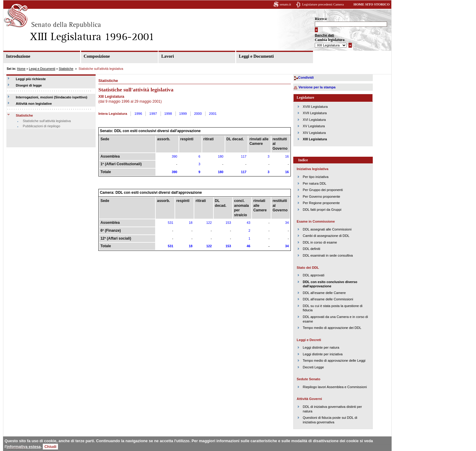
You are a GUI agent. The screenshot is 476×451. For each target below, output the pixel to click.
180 (221, 156)
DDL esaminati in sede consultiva (328, 255)
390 (175, 156)
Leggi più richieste (31, 79)
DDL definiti (311, 249)
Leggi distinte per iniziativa (323, 354)
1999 (183, 114)
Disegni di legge (29, 85)
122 (209, 223)
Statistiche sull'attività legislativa (47, 121)
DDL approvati (313, 275)
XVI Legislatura (314, 120)
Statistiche (66, 69)
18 (191, 223)
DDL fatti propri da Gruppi (322, 210)
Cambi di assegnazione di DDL (326, 236)
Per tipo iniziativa (316, 177)
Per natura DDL (314, 183)
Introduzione (18, 56)
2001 (213, 114)
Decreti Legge (313, 367)
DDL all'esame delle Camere (324, 293)
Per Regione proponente (321, 203)
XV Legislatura (314, 126)
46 (248, 246)
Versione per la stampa (317, 87)
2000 (198, 114)
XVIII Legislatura (315, 107)
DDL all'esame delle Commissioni (328, 299)
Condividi (306, 77)
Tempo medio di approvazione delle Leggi (334, 360)
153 (228, 223)
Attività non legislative (34, 104)
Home (21, 69)
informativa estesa (24, 447)
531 (171, 223)
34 (287, 223)
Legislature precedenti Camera (323, 4)
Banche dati (324, 35)
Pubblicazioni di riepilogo (41, 126)
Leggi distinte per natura (321, 347)
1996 (138, 114)
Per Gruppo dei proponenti (323, 190)
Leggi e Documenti (256, 56)
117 (244, 156)
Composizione (97, 56)
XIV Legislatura (314, 133)
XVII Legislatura (315, 113)
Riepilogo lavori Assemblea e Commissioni (335, 387)
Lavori (168, 56)
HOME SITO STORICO (371, 4)
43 (248, 223)
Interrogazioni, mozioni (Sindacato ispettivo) (52, 97)
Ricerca (321, 19)
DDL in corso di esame (320, 242)
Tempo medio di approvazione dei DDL (332, 328)
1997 (153, 114)
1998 (168, 114)
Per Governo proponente (321, 196)
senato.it (285, 4)
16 (287, 156)
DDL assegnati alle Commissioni (327, 229)
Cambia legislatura (330, 40)
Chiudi (50, 447)
